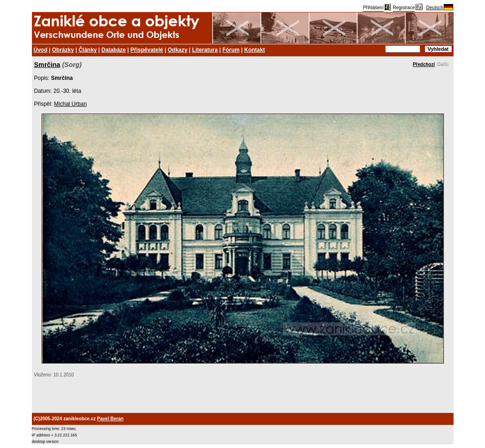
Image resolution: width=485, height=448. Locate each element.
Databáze (114, 50)
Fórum (231, 50)
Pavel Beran (110, 419)
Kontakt (255, 50)
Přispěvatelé (147, 50)
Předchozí (424, 64)
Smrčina (47, 65)
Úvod (41, 50)
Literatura (205, 50)
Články (88, 50)
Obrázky (63, 50)
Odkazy (178, 50)
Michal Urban (71, 104)
